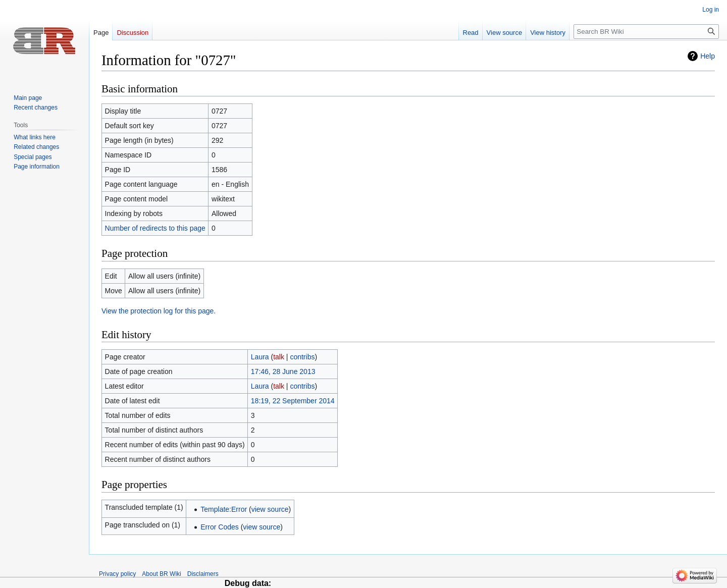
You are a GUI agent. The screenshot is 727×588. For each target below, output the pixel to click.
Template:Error (224, 509)
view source (270, 509)
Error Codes (219, 527)
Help (708, 56)
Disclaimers (203, 574)
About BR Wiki (161, 574)
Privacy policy (117, 574)
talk (279, 357)
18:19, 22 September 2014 (293, 401)
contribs (302, 357)
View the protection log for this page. (159, 311)
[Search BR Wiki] (646, 32)
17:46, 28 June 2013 (283, 371)
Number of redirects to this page (155, 228)
